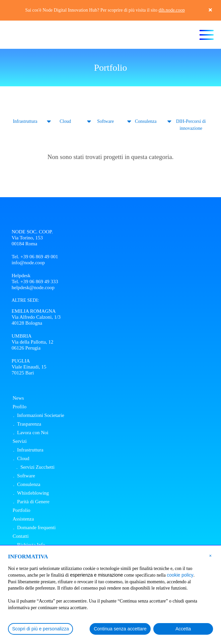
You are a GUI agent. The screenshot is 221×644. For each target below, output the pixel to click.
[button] (210, 555)
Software (106, 121)
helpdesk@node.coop (33, 287)
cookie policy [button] (180, 575)
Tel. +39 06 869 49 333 (35, 282)
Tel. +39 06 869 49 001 (35, 257)
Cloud (65, 121)
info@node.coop (28, 263)
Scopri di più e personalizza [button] (41, 629)
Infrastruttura (25, 121)
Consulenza (146, 121)
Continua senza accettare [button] (120, 629)
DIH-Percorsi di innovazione (191, 125)
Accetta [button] (183, 629)
